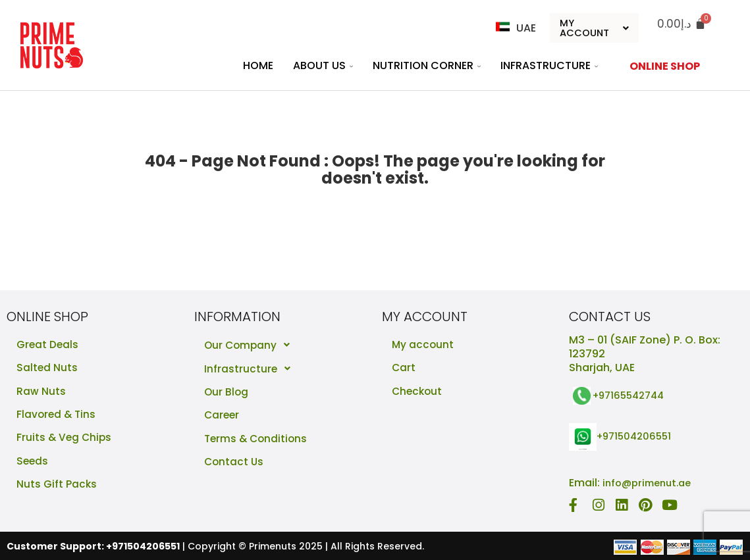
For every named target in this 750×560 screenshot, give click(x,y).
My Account (594, 28)
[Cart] (682, 24)
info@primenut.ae (651, 483)
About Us (323, 66)
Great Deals (48, 345)
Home (258, 66)
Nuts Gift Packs (57, 487)
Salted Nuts (47, 369)
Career (223, 416)
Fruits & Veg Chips (65, 440)
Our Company (252, 345)
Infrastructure (549, 66)
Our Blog (227, 393)
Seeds (33, 464)
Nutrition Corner (427, 66)
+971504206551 (637, 437)
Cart (404, 369)
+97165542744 (632, 396)
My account (423, 345)
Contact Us (235, 464)
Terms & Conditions (257, 440)
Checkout (418, 393)
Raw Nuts (41, 393)
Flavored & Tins (57, 416)
